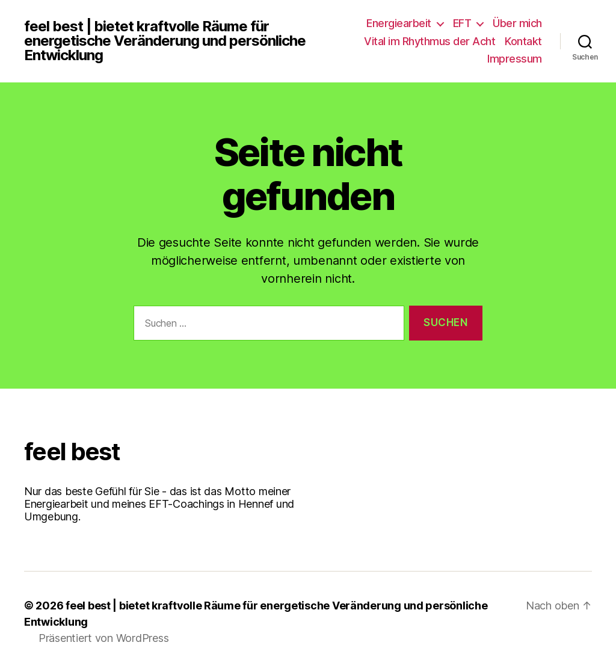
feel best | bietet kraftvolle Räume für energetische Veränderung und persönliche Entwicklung (165, 41)
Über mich (517, 23)
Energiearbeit (399, 23)
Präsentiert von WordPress (103, 638)
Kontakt (523, 41)
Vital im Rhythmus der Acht (430, 41)
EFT (462, 23)
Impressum (515, 59)
